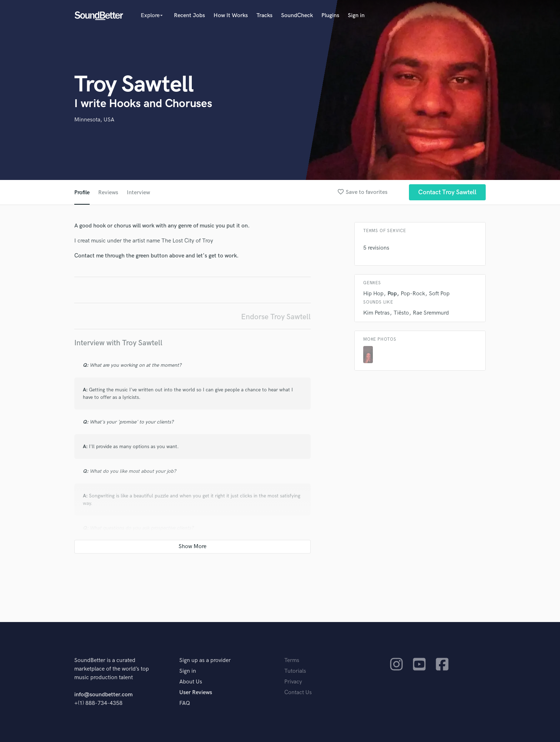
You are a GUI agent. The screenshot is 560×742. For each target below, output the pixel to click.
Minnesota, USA (94, 120)
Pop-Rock (413, 294)
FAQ (185, 703)
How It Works (231, 16)
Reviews (108, 193)
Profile (82, 193)
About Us (191, 682)
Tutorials (295, 671)
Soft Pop (439, 294)
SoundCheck (297, 16)
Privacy (293, 682)
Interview (138, 193)
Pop (392, 294)
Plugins (330, 16)
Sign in (356, 16)
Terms (292, 660)
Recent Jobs (189, 16)
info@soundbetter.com (103, 695)
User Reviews (196, 693)
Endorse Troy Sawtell (276, 317)
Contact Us (298, 693)
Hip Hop (373, 294)
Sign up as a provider (205, 660)
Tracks (264, 16)
